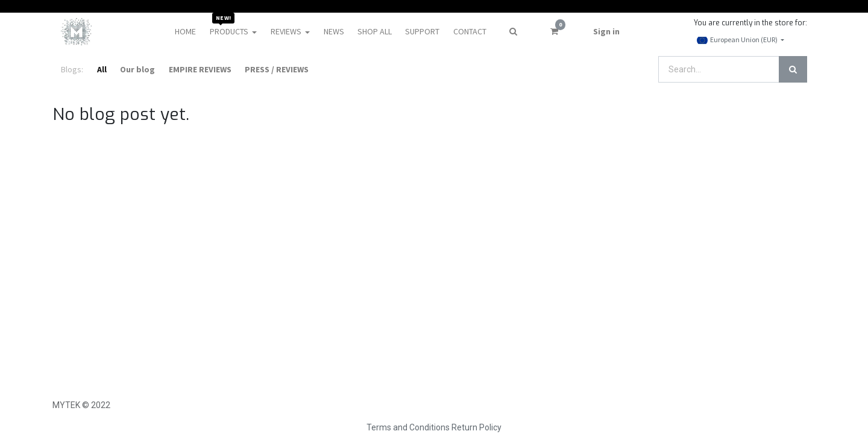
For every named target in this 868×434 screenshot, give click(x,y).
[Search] (793, 70)
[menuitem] (185, 32)
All (102, 69)
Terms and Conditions (408, 427)
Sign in (606, 31)
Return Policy (476, 427)
